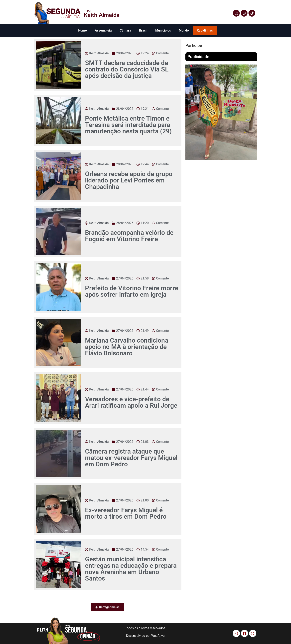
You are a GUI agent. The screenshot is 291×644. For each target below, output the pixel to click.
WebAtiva (158, 636)
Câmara (125, 30)
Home (83, 30)
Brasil (143, 30)
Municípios (163, 30)
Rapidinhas (205, 30)
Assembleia (103, 30)
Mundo (184, 30)
